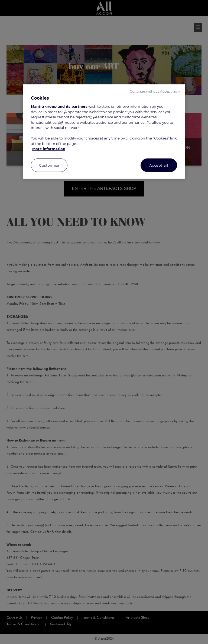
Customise (49, 165)
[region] (104, 132)
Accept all (159, 165)
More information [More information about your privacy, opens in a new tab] (49, 149)
